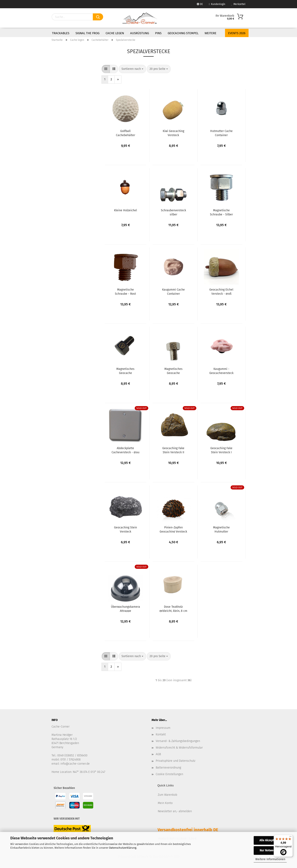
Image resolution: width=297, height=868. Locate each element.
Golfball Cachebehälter (126, 133)
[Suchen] (98, 17)
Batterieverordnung (168, 768)
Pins (158, 33)
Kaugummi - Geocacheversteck (221, 371)
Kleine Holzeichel (126, 210)
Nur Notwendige (270, 850)
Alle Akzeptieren (270, 840)
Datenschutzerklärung (123, 848)
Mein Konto (165, 803)
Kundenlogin (217, 4)
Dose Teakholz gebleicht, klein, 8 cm (173, 609)
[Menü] (290, 837)
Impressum (163, 728)
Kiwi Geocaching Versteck (173, 133)
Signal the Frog (87, 33)
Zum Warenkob (167, 795)
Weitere (210, 33)
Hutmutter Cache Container (221, 133)
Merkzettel (238, 4)
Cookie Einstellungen (169, 774)
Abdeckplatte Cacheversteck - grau (126, 450)
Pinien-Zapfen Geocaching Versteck (173, 529)
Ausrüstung (140, 33)
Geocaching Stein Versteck (126, 529)
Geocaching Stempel (183, 33)
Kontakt (161, 734)
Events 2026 (237, 33)
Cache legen (115, 33)
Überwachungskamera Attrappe (126, 609)
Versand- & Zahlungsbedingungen (178, 741)
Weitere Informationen (270, 859)
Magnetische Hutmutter (221, 529)
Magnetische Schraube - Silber (221, 212)
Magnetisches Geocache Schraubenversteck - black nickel (125, 371)
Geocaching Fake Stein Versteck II (173, 450)
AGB (158, 754)
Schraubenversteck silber (173, 212)
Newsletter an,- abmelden (175, 811)
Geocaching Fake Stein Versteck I (221, 450)
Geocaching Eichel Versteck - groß (221, 291)
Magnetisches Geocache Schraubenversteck (173, 371)
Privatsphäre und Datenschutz (176, 761)
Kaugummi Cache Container (173, 291)
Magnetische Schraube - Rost (125, 291)
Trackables (61, 33)
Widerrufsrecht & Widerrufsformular (179, 748)
